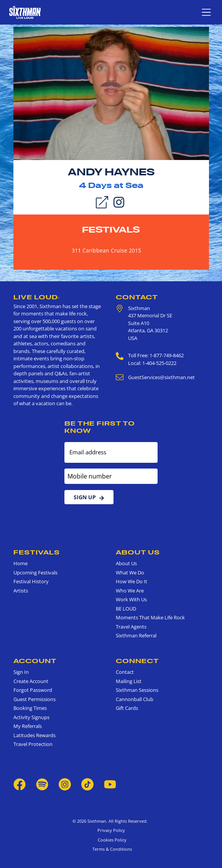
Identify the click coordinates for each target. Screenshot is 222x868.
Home (21, 563)
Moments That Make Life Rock (150, 617)
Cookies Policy (111, 840)
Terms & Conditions (111, 849)
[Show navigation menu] (206, 12)
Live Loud (37, 297)
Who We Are (130, 591)
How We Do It (132, 581)
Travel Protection (33, 744)
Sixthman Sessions (137, 690)
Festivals (111, 229)
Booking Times (30, 708)
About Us (138, 552)
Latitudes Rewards (35, 735)
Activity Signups (31, 717)
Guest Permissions (35, 699)
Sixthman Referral (136, 635)
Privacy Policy (111, 830)
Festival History (31, 581)
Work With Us (131, 599)
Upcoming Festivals (35, 573)
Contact (137, 297)
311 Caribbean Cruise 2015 (106, 250)
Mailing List (129, 681)
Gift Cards (127, 708)
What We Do (130, 573)
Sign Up (89, 497)
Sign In (21, 672)
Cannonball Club (135, 699)
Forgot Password (33, 690)
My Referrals (28, 726)
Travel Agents (131, 627)
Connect (137, 661)
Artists (21, 591)
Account (35, 661)
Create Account (31, 681)
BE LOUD (126, 609)
